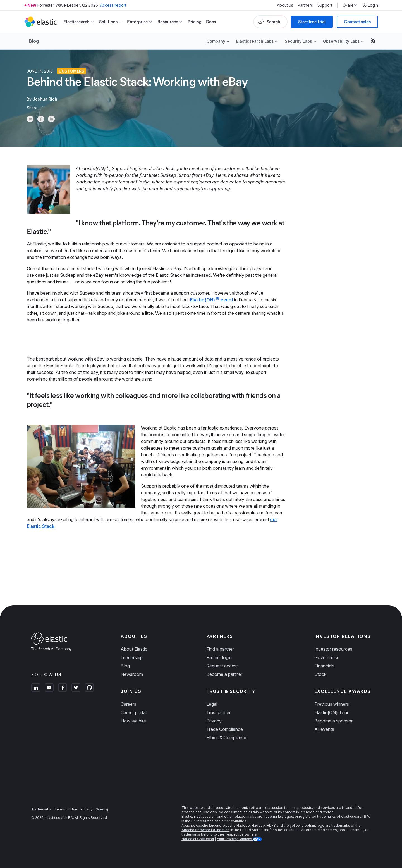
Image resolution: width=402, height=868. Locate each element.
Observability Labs (341, 41)
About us (285, 5)
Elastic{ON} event (212, 300)
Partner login (219, 657)
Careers (128, 704)
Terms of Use (66, 809)
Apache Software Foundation (205, 830)
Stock (320, 674)
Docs (211, 22)
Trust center (218, 712)
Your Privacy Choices (235, 839)
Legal (212, 704)
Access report (113, 5)
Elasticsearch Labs (255, 41)
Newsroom (132, 674)
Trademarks (41, 809)
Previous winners (332, 704)
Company (216, 41)
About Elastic (134, 649)
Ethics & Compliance (227, 738)
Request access (222, 666)
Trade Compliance (225, 729)
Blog (34, 41)
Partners (305, 5)
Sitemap (103, 809)
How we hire (133, 721)
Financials (324, 666)
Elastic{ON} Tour (331, 712)
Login (370, 5)
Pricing (195, 22)
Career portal (134, 712)
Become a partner (224, 674)
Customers (71, 71)
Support (325, 5)
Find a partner (220, 649)
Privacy (214, 721)
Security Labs (298, 41)
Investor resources (333, 649)
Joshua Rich (45, 99)
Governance (327, 657)
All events (324, 729)
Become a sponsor (333, 721)
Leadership (132, 657)
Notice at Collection (198, 839)
